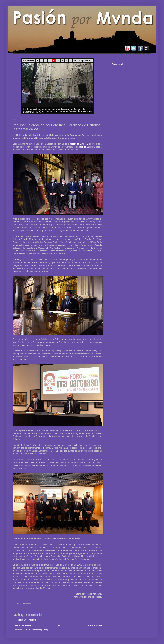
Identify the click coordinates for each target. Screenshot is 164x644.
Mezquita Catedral (79, 144)
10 (75, 61)
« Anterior (29, 61)
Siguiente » (85, 61)
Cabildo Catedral (87, 147)
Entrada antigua (95, 625)
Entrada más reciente (22, 625)
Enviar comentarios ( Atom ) (36, 630)
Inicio (60, 625)
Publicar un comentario (26, 620)
